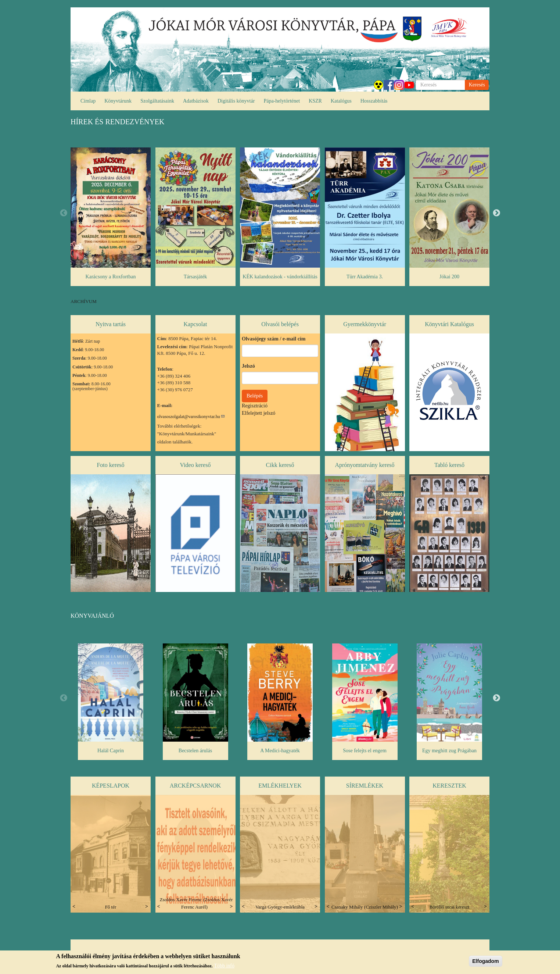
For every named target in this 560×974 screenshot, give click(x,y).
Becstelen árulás (195, 751)
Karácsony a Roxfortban (111, 277)
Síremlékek (365, 786)
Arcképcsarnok (195, 786)
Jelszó (248, 366)
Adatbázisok (196, 101)
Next (496, 213)
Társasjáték (195, 277)
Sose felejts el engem (365, 751)
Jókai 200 (449, 277)
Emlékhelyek (280, 786)
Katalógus (341, 101)
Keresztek (449, 786)
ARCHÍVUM (84, 301)
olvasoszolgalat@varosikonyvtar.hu (191, 417)
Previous (64, 213)
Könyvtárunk (118, 101)
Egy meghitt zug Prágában (449, 751)
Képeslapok (111, 786)
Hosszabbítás (374, 101)
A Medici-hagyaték (280, 751)
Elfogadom (485, 961)
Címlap (88, 101)
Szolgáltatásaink (157, 101)
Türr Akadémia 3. (365, 277)
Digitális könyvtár (236, 101)
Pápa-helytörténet (282, 101)
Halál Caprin (111, 751)
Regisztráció (255, 406)
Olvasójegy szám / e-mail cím (274, 339)
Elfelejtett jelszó (259, 413)
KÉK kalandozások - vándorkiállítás (280, 277)
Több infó (224, 966)
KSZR (315, 101)
